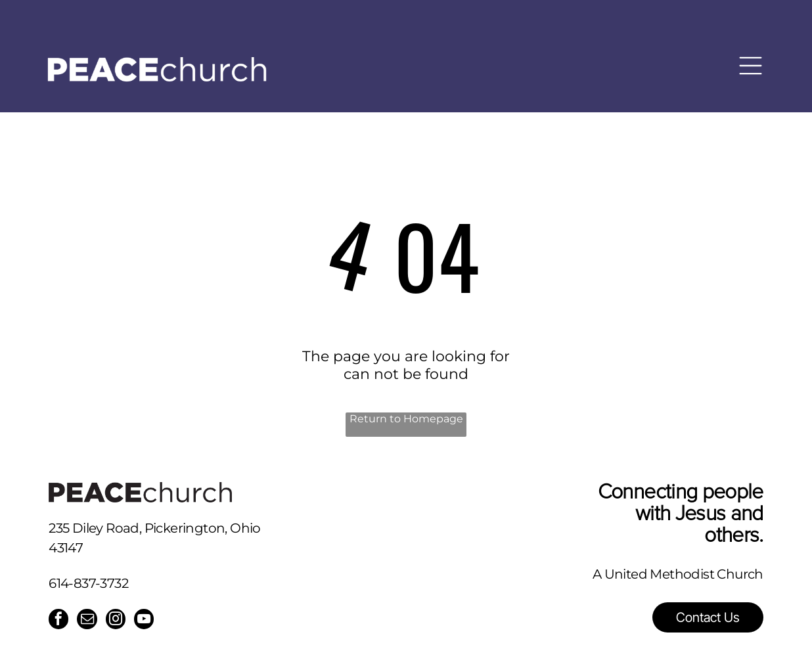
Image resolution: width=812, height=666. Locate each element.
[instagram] (118, 621)
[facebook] (59, 621)
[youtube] (148, 621)
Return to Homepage (406, 419)
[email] (89, 621)
